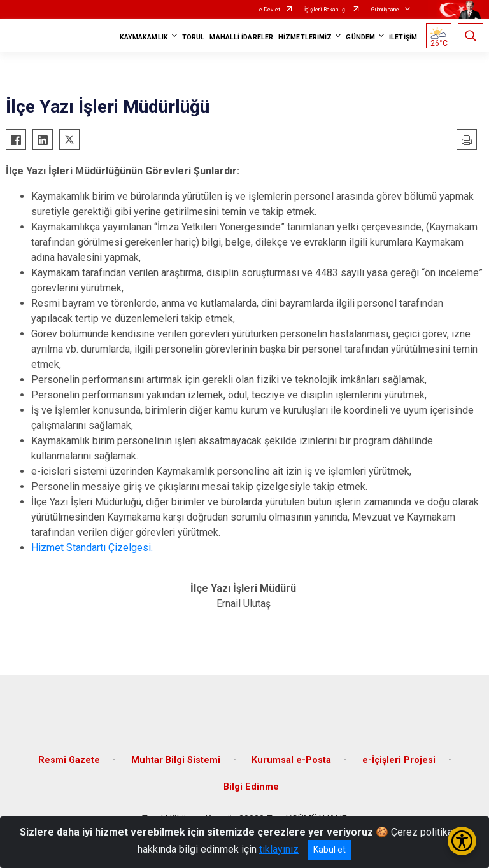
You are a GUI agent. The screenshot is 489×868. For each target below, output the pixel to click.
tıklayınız (279, 849)
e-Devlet (270, 10)
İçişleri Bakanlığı (326, 10)
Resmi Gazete (69, 760)
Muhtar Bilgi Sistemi (176, 760)
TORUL (194, 37)
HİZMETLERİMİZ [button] (305, 37)
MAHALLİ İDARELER (241, 37)
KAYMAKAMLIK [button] (144, 37)
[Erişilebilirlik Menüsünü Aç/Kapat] (462, 841)
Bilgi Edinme (251, 787)
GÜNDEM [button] (360, 37)
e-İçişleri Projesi (399, 760)
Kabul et (330, 850)
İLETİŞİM (403, 37)
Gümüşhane (385, 10)
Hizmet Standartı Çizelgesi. (92, 548)
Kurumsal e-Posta (291, 760)
